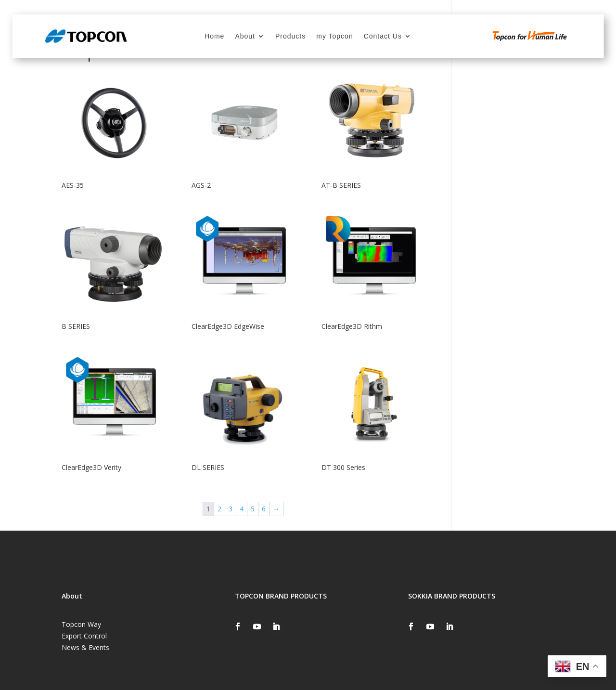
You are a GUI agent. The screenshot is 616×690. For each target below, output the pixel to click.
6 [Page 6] (264, 509)
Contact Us (383, 36)
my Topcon (334, 36)
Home (214, 36)
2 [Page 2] (219, 509)
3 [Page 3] (231, 509)
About (245, 36)
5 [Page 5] (253, 509)
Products (290, 36)
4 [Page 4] (242, 509)
